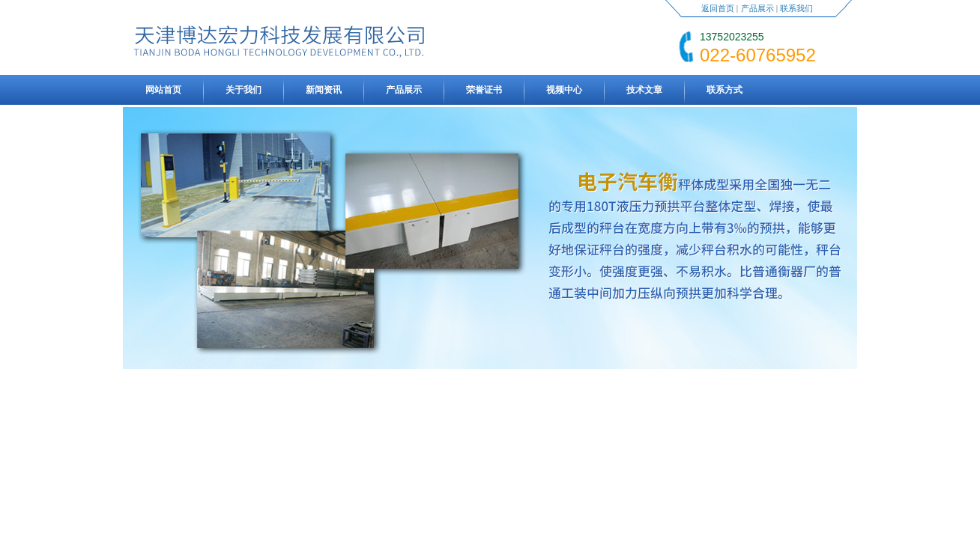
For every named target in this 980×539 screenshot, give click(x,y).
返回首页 (718, 8)
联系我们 (796, 8)
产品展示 (757, 8)
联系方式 (725, 90)
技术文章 (644, 90)
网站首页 (163, 90)
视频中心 (564, 90)
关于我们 (244, 90)
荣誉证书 (484, 90)
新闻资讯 (324, 90)
